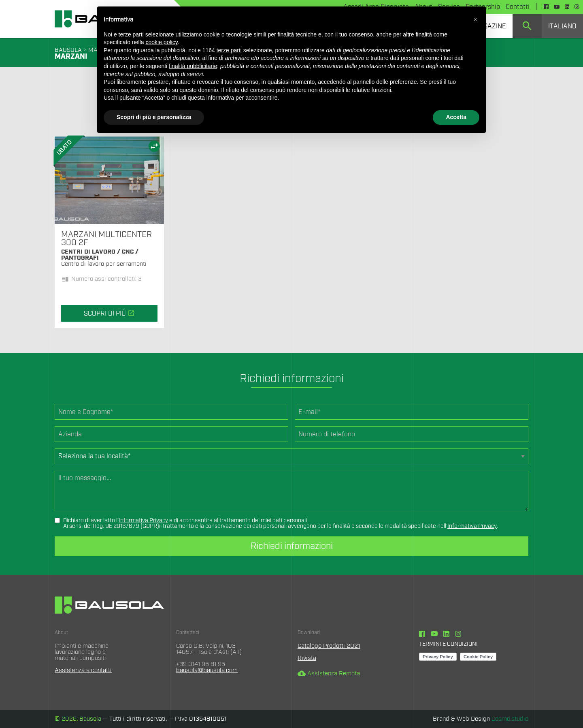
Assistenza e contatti (83, 670)
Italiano (562, 26)
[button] (475, 19)
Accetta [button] (456, 117)
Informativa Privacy (143, 521)
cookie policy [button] (162, 42)
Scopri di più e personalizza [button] (154, 117)
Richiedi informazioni (292, 546)
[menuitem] (527, 26)
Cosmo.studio (510, 719)
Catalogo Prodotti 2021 (329, 646)
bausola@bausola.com (207, 670)
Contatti (518, 7)
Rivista (307, 658)
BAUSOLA (68, 50)
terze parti (229, 50)
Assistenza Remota (329, 674)
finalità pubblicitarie (193, 66)
